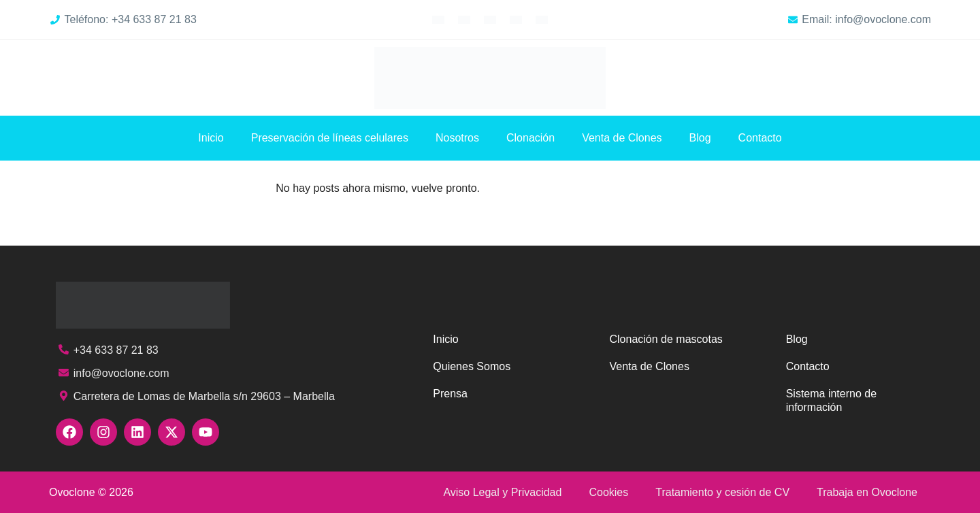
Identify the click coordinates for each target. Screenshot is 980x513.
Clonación (530, 138)
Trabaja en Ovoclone (867, 492)
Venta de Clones (622, 138)
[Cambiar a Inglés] (438, 19)
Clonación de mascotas (666, 339)
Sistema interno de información (831, 400)
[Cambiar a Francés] (464, 19)
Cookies (608, 492)
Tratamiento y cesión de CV (722, 492)
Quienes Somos (472, 366)
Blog (700, 138)
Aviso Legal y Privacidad (502, 492)
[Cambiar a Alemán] (490, 19)
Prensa (450, 394)
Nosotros (457, 138)
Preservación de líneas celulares (330, 138)
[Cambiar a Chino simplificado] (542, 19)
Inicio (211, 138)
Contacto (760, 138)
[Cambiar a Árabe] (516, 19)
